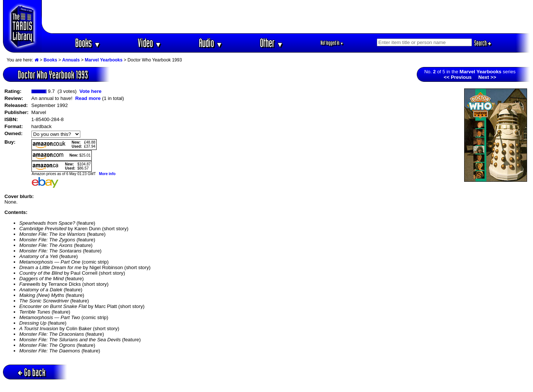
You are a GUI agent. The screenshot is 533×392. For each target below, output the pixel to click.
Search (483, 43)
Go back (32, 372)
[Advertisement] (286, 17)
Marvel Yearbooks (104, 60)
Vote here (90, 91)
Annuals (71, 60)
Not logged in (332, 43)
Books (88, 43)
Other (272, 43)
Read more (88, 98)
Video (150, 43)
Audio (211, 43)
